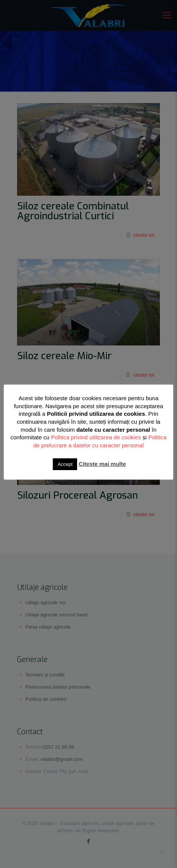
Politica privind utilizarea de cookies (96, 437)
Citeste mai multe (102, 464)
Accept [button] (65, 464)
